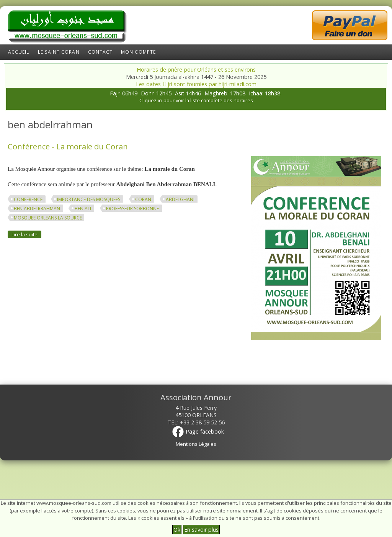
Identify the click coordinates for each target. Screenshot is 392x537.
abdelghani (180, 199)
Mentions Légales (196, 444)
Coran (143, 199)
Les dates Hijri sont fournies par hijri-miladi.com (196, 84)
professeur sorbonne (132, 209)
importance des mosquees (89, 199)
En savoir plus (201, 530)
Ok (177, 530)
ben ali (83, 209)
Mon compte (138, 52)
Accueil (19, 52)
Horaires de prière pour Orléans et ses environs (196, 70)
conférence (28, 199)
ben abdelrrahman (37, 209)
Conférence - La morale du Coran (68, 146)
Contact (100, 52)
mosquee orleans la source (48, 218)
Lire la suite (26, 234)
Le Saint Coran (59, 52)
